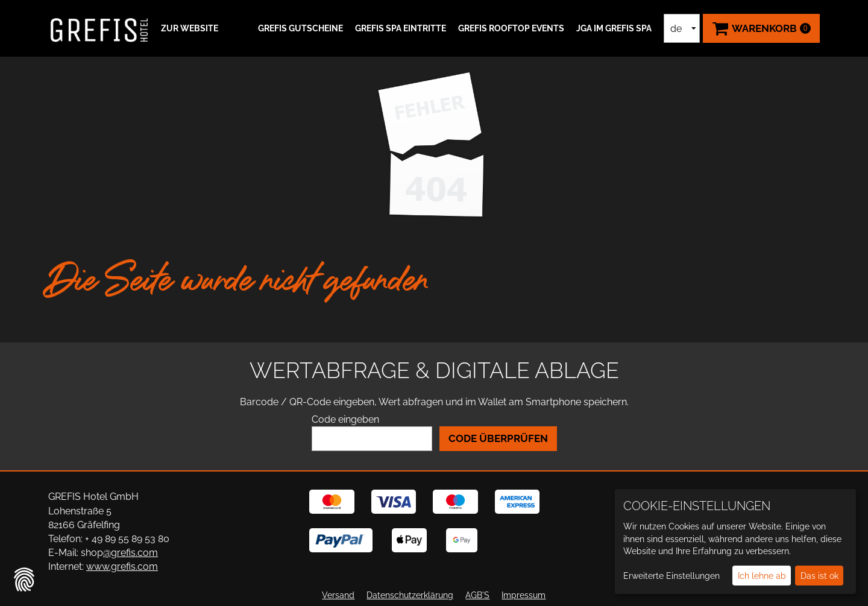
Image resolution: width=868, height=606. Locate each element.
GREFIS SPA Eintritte (401, 28)
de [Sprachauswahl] (676, 29)
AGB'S (477, 595)
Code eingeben (345, 419)
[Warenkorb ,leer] (761, 28)
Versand (338, 595)
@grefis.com (131, 553)
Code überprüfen (498, 438)
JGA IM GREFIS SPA (614, 28)
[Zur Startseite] (99, 28)
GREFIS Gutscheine (300, 28)
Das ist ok (819, 576)
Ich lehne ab (762, 576)
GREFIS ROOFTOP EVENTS (511, 28)
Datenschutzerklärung (410, 595)
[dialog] (735, 541)
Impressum (524, 595)
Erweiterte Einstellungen (671, 576)
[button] (188, 28)
